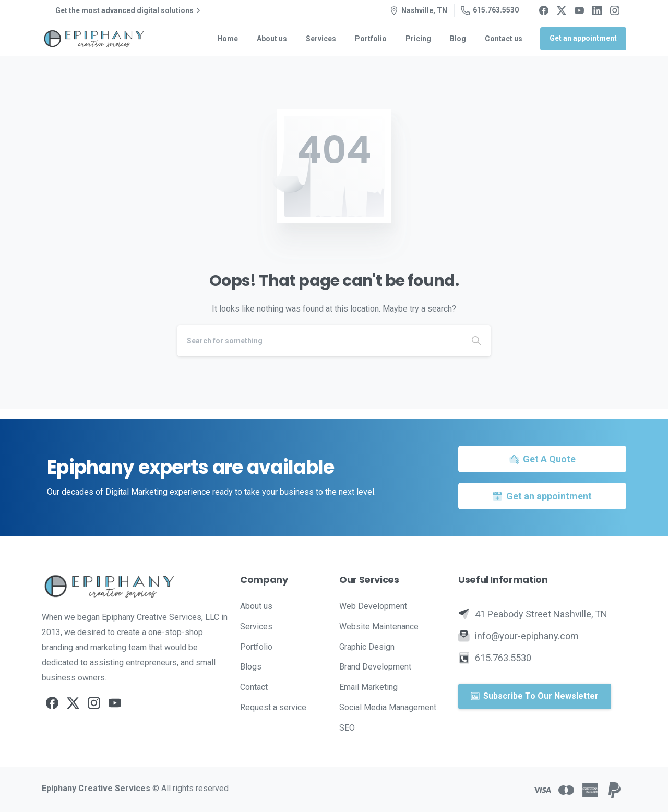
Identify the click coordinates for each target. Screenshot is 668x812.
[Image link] (136, 586)
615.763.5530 (490, 10)
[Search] (320, 341)
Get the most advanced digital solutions (129, 10)
